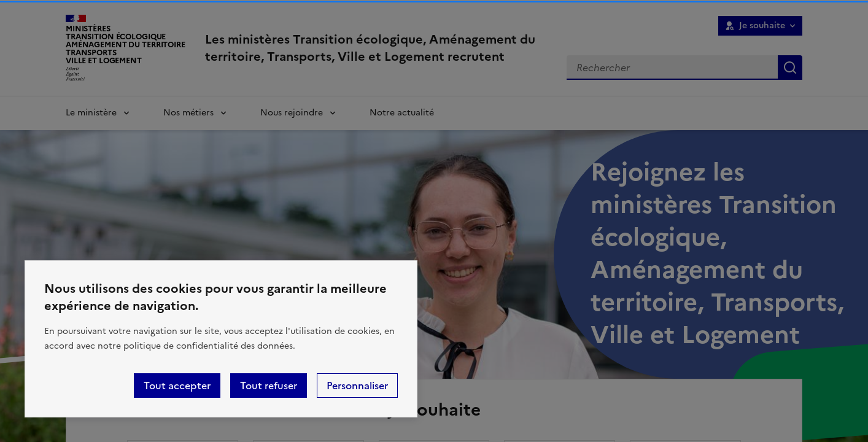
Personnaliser (357, 386)
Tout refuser (269, 386)
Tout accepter (177, 386)
